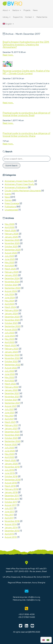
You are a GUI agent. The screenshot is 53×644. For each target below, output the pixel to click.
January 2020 (11, 464)
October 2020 (11, 438)
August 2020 (11, 444)
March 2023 (10, 345)
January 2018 (11, 492)
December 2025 (12, 240)
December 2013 (12, 531)
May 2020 (9, 454)
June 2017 (10, 511)
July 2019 (9, 470)
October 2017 (11, 502)
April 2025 (9, 266)
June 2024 (10, 298)
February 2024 (12, 310)
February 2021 (11, 425)
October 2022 (11, 361)
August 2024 (11, 291)
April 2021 (9, 419)
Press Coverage (12, 203)
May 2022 (9, 377)
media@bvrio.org (33, 600)
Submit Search (11, 166)
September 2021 (12, 403)
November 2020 (12, 435)
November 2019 (12, 467)
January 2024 (11, 313)
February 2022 (11, 387)
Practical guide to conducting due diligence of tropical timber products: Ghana (26, 135)
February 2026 (12, 234)
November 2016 (12, 521)
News (35, 10)
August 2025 (11, 253)
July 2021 (9, 409)
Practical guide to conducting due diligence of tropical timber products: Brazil (26, 114)
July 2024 (9, 294)
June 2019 (10, 473)
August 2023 (11, 329)
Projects (27, 10)
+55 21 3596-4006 (27, 614)
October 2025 (11, 246)
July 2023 (9, 333)
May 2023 (9, 339)
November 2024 (12, 282)
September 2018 (12, 480)
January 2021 (11, 428)
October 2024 (11, 285)
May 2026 (9, 224)
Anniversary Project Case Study (19, 184)
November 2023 (12, 320)
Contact (30, 17)
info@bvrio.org (34, 597)
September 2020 (13, 441)
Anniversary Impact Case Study (19, 181)
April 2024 (9, 304)
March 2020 (10, 460)
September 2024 (13, 288)
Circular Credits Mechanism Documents (23, 191)
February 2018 (11, 489)
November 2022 (12, 358)
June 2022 (10, 374)
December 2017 (12, 496)
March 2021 (10, 422)
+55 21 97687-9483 (26, 617)
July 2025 (9, 256)
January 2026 (11, 237)
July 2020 (9, 448)
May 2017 (9, 515)
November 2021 (12, 397)
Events (8, 194)
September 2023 (13, 326)
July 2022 (9, 371)
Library (7, 17)
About (6, 10)
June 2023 (10, 336)
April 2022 (9, 381)
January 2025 (11, 275)
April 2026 (9, 227)
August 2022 (11, 368)
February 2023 (12, 349)
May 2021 (9, 416)
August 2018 (11, 483)
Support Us (18, 17)
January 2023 (11, 352)
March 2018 (10, 486)
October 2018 (11, 476)
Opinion (8, 200)
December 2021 (12, 393)
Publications (10, 207)
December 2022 (12, 355)
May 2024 (9, 301)
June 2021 (10, 412)
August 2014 (11, 524)
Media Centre (42, 17)
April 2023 (9, 342)
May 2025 (9, 262)
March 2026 (10, 230)
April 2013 (9, 534)
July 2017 (9, 508)
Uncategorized (11, 210)
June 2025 (10, 259)
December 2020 (12, 432)
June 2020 (10, 451)
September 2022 (12, 365)
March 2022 (10, 384)
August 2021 (11, 406)
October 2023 (11, 323)
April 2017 (9, 518)
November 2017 (12, 499)
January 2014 (11, 527)
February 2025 (11, 272)
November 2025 (12, 243)
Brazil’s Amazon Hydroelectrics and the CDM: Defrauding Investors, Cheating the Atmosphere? (26, 45)
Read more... (8, 55)
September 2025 (12, 250)
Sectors (17, 10)
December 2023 (12, 317)
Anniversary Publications (16, 187)
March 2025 (10, 269)
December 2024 (12, 278)
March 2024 (10, 307)
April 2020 (9, 457)
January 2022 (11, 390)
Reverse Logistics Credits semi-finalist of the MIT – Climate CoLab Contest (26, 72)
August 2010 (11, 537)
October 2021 (11, 400)
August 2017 (11, 505)
